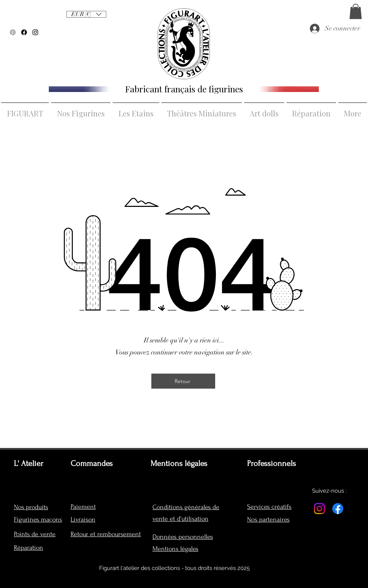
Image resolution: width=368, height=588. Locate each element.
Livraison (83, 519)
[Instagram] (319, 509)
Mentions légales (175, 549)
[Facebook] (24, 32)
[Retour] (183, 381)
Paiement (83, 507)
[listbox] (86, 14)
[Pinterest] (13, 32)
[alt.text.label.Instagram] (35, 32)
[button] (356, 11)
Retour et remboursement (106, 534)
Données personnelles (183, 537)
